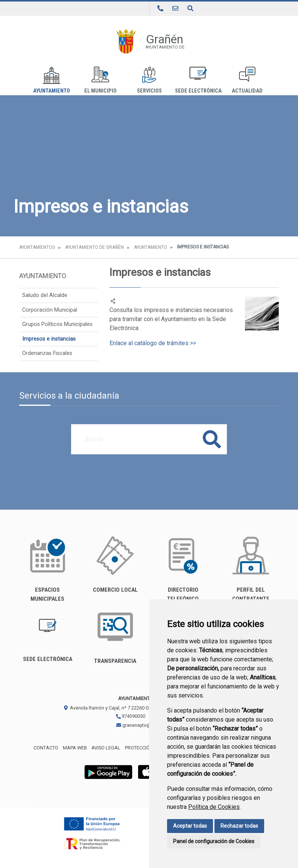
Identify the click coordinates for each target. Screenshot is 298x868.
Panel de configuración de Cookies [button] (214, 841)
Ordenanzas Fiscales (47, 353)
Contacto (46, 748)
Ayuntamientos (37, 247)
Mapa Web (75, 748)
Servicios (149, 80)
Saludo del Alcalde (45, 295)
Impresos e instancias (49, 339)
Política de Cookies (214, 807)
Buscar (212, 439)
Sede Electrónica (198, 80)
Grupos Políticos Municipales (57, 324)
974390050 (130, 716)
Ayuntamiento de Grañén (94, 247)
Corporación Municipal (50, 310)
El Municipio (100, 80)
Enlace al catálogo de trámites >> (153, 343)
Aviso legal (106, 748)
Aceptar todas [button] (190, 826)
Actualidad (247, 80)
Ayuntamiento (52, 80)
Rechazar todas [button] (239, 826)
